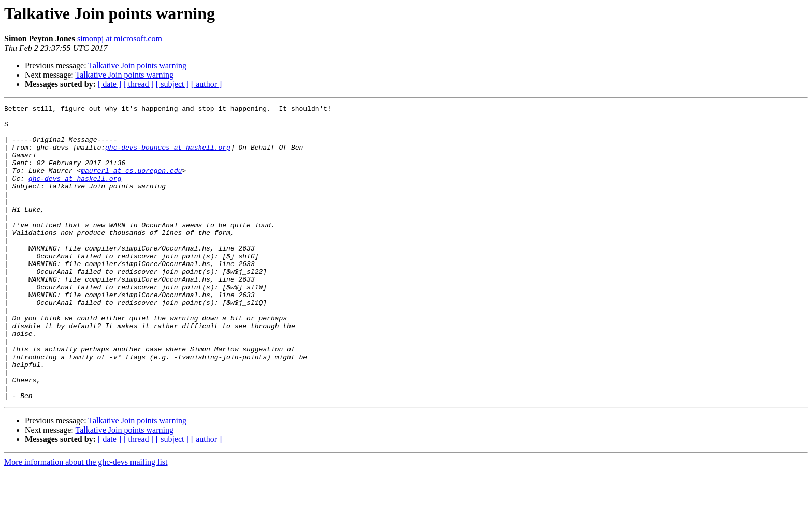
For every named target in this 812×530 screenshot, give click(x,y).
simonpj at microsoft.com (120, 39)
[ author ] (207, 84)
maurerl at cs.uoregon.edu (131, 184)
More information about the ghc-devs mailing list (86, 521)
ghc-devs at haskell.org (75, 194)
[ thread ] (139, 84)
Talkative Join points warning (137, 65)
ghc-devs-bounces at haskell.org (168, 156)
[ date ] (110, 84)
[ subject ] (172, 84)
